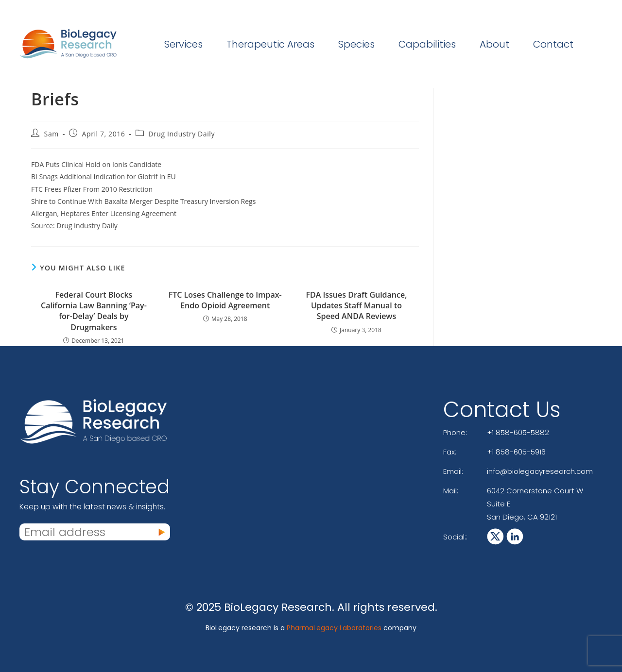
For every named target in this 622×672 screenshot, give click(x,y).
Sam (52, 134)
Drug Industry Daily (181, 134)
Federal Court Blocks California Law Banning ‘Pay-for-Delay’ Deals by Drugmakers (94, 311)
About (494, 44)
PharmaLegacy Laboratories (334, 628)
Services (183, 44)
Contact (553, 44)
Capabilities (427, 44)
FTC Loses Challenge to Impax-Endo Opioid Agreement (225, 300)
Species (356, 44)
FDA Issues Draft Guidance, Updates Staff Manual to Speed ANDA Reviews (356, 306)
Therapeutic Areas (270, 44)
